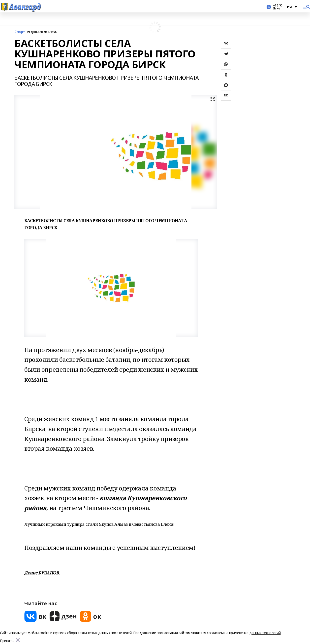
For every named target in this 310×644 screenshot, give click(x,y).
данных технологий (265, 633)
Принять (7, 641)
